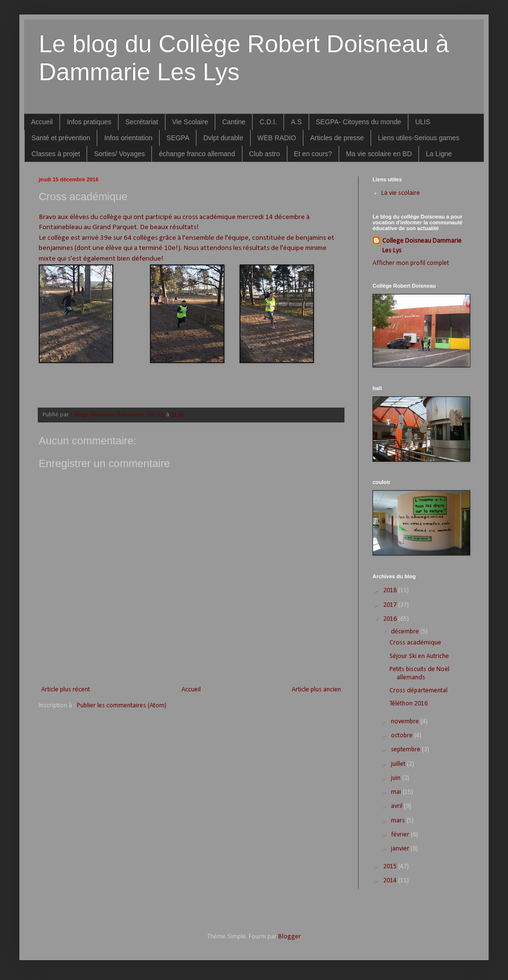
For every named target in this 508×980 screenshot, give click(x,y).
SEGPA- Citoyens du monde (359, 122)
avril (397, 806)
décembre (406, 632)
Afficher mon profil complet (411, 263)
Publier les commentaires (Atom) (122, 706)
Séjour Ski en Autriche (419, 656)
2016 (391, 619)
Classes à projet (56, 154)
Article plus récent (66, 690)
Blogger (289, 937)
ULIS (423, 122)
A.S (296, 122)
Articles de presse (337, 138)
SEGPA (178, 138)
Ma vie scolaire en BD (379, 154)
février (401, 835)
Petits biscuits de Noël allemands (419, 673)
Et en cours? (313, 154)
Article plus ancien (316, 690)
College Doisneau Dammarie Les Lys (422, 246)
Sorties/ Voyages (119, 154)
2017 (391, 605)
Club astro (265, 154)
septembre (406, 750)
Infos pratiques (89, 122)
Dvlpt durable (223, 138)
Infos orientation (128, 138)
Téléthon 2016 (409, 704)
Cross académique (415, 643)
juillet (399, 764)
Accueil (42, 122)
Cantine (234, 122)
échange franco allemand (197, 154)
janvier (401, 849)
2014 (391, 881)
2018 (391, 591)
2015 (391, 867)
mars (399, 821)
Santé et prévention (61, 138)
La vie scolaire (401, 193)
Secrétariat (142, 122)
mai (397, 792)
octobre (403, 736)
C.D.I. (268, 122)
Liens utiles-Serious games (418, 138)
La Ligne (439, 154)
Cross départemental (418, 691)
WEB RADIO (277, 138)
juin (396, 778)
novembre (406, 722)
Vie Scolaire (190, 122)
